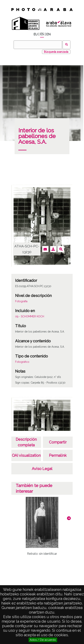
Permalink (58, 455)
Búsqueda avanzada (56, 52)
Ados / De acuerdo (43, 640)
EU (36, 34)
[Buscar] (38, 45)
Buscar (66, 45)
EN (48, 34)
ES (42, 34)
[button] (69, 518)
